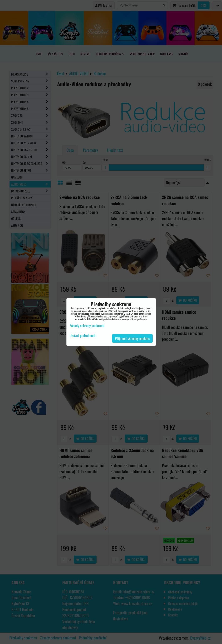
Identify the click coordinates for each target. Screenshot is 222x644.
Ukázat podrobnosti (83, 336)
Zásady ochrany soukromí (87, 326)
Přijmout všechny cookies (132, 338)
